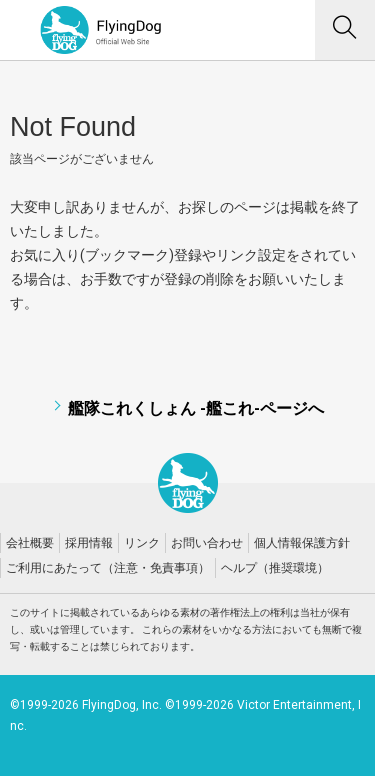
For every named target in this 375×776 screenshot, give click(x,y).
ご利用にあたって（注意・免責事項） (108, 568)
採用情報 (89, 543)
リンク (142, 543)
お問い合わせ (207, 543)
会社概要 (30, 543)
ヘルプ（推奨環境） (275, 568)
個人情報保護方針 (302, 543)
